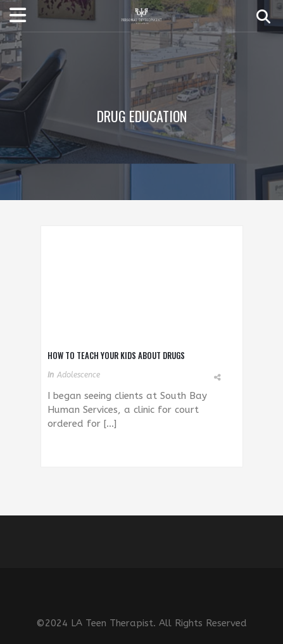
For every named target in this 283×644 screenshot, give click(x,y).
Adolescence (79, 375)
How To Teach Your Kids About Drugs (116, 355)
